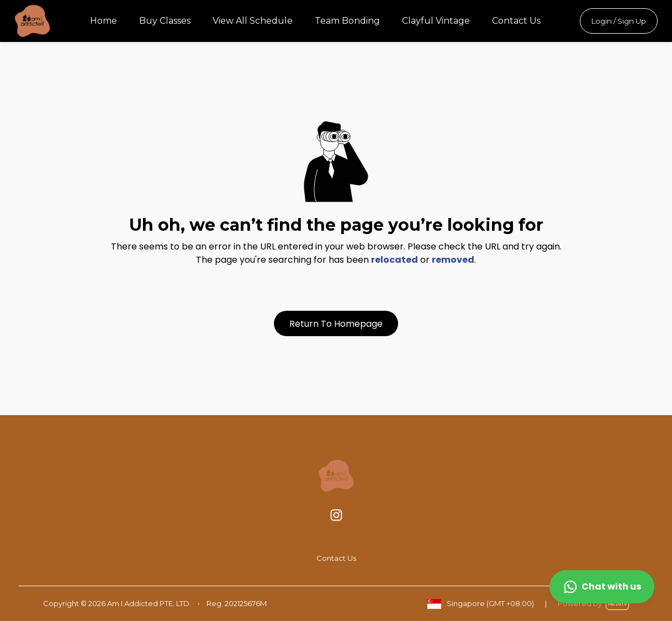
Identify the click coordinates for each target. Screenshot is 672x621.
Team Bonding (347, 21)
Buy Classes (165, 21)
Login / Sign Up (619, 21)
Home (104, 21)
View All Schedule (253, 21)
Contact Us (516, 21)
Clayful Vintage (436, 21)
